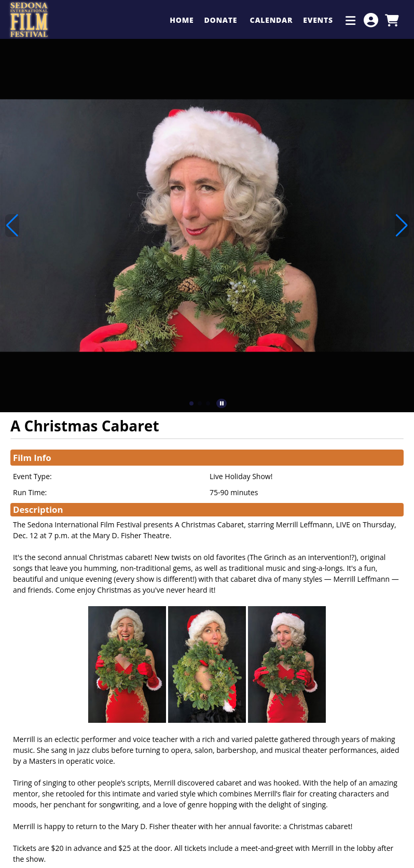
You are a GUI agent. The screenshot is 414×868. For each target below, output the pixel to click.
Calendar (272, 20)
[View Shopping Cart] (392, 20)
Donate (222, 20)
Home (182, 20)
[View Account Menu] (371, 20)
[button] (191, 403)
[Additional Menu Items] (351, 20)
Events (319, 20)
